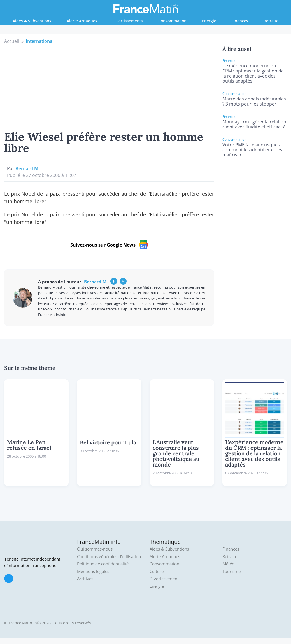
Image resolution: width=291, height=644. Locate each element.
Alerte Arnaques (82, 21)
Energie (209, 21)
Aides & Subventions (32, 21)
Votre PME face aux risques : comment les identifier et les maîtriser (252, 150)
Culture (157, 571)
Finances (240, 21)
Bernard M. (27, 168)
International (40, 41)
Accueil (12, 41)
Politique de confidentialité (103, 564)
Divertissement (164, 579)
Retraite (271, 21)
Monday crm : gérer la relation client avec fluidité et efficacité (254, 124)
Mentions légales (93, 571)
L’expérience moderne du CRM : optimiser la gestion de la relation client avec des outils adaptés (253, 73)
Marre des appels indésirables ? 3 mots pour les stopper (254, 101)
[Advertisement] (109, 86)
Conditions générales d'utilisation (109, 557)
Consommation (172, 21)
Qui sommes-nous (95, 549)
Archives (85, 579)
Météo (228, 564)
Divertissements (128, 21)
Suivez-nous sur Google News (109, 245)
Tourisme (231, 571)
